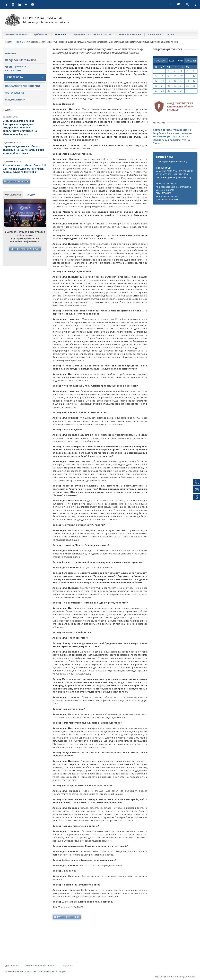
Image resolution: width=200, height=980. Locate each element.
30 (175, 91)
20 (156, 86)
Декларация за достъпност (40, 965)
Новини (61, 34)
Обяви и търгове (129, 34)
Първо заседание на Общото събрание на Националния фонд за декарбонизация (24, 150)
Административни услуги (92, 34)
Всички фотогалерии (25, 249)
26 (194, 86)
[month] (180, 61)
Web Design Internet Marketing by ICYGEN (175, 977)
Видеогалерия (15, 100)
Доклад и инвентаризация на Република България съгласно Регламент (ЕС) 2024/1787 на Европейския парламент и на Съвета (172, 136)
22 (169, 86)
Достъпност (12, 965)
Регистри (154, 34)
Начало (9, 42)
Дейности (41, 34)
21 (162, 86)
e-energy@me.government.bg (171, 161)
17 (181, 81)
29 (169, 91)
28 (162, 91)
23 (175, 86)
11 (188, 76)
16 (175, 81)
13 (156, 81)
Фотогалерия (15, 93)
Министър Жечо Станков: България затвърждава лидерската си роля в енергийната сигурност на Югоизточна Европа (20, 127)
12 (194, 76)
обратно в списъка (67, 917)
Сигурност (67, 965)
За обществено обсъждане (16, 69)
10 (181, 76)
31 (181, 91)
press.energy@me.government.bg (174, 177)
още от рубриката (16, 181)
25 (188, 86)
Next (43, 213)
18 (188, 81)
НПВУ (171, 34)
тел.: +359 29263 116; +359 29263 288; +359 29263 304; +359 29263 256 (175, 173)
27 (156, 91)
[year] (171, 61)
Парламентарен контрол (23, 86)
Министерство (17, 34)
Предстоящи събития (20, 60)
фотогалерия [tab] (13, 195)
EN (171, 4)
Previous (7, 213)
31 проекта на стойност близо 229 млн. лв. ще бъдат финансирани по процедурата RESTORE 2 (24, 169)
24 (181, 86)
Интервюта (32, 42)
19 (194, 81)
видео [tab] (31, 195)
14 (162, 81)
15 (169, 81)
